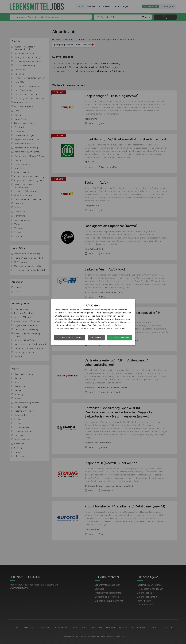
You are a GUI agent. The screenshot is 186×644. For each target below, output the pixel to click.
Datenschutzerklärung (115, 328)
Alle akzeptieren (120, 338)
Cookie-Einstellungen (70, 338)
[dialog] (93, 322)
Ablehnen (96, 338)
